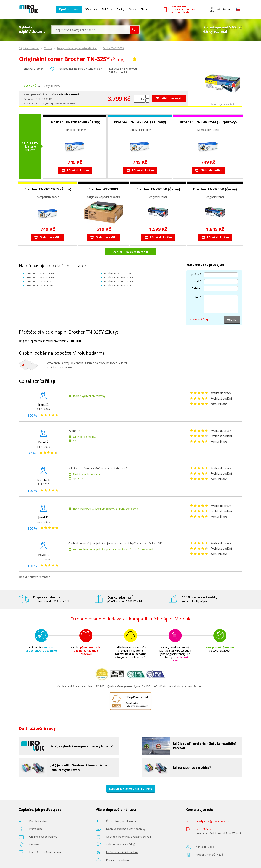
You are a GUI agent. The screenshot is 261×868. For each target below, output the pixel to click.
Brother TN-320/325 (113, 48)
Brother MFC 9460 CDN (118, 277)
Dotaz (195, 297)
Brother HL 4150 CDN (40, 285)
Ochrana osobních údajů (121, 844)
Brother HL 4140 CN (39, 281)
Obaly (132, 9)
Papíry (120, 9)
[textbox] (91, 30)
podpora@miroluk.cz (212, 821)
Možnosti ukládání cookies (122, 852)
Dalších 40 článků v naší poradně (131, 789)
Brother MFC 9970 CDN (118, 281)
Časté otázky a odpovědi (121, 821)
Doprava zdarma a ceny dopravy (126, 829)
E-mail (195, 281)
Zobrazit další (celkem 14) (131, 252)
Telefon (197, 288)
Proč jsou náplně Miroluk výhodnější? (79, 69)
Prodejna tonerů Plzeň (209, 854)
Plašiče (145, 9)
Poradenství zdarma (118, 860)
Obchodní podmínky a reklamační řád (128, 837)
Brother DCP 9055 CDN (41, 273)
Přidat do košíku (169, 98)
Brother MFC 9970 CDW (119, 285)
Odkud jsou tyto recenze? (34, 577)
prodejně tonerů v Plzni (113, 363)
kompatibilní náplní (37, 94)
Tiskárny (107, 9)
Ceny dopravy (52, 86)
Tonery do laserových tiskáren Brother (77, 48)
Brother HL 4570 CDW (117, 273)
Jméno (195, 274)
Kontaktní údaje (205, 847)
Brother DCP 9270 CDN (41, 277)
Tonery (48, 48)
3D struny (91, 9)
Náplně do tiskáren (69, 9)
